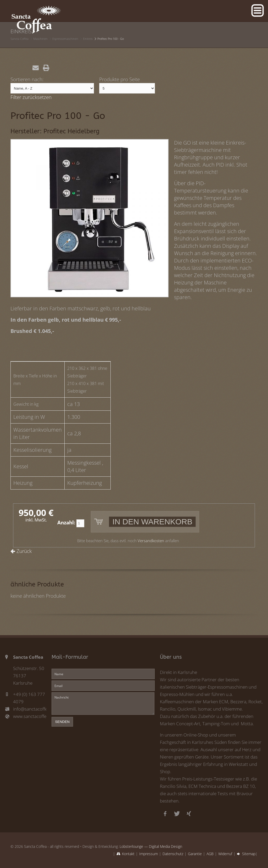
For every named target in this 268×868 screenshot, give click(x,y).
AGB (210, 854)
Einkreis (88, 39)
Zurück (24, 551)
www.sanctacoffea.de (30, 716)
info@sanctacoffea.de (30, 709)
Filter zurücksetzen (31, 97)
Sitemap (249, 854)
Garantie (195, 854)
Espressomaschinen (65, 39)
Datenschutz (173, 854)
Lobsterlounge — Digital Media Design (151, 846)
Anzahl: (66, 522)
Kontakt (128, 854)
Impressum (149, 854)
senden (62, 722)
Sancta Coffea (19, 39)
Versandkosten (151, 541)
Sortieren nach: (27, 79)
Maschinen (40, 39)
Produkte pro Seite (119, 79)
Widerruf (225, 854)
